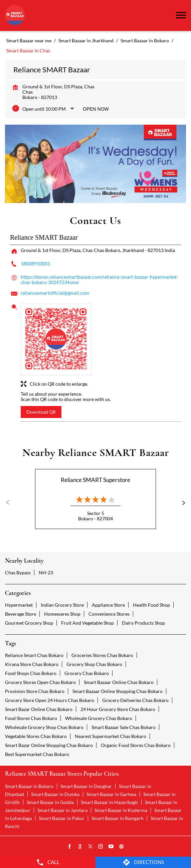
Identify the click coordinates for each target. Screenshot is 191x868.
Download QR (41, 412)
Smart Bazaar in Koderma (121, 810)
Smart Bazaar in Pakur (62, 818)
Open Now (96, 109)
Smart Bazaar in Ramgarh (118, 818)
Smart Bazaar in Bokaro (29, 786)
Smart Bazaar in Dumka (55, 794)
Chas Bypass (18, 572)
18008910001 (35, 263)
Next (181, 503)
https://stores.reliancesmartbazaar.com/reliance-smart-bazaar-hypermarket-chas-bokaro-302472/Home (100, 279)
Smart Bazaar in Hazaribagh (109, 802)
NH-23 (46, 572)
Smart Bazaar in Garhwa (111, 794)
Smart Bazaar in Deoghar (86, 786)
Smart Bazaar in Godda (50, 802)
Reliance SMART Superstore (95, 480)
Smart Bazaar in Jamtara (62, 810)
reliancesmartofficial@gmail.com (55, 293)
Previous (10, 503)
